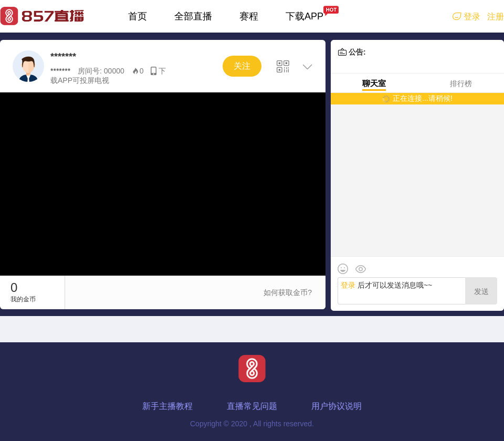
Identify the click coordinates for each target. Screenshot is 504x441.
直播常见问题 (252, 406)
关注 (242, 66)
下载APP (304, 16)
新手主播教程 (167, 406)
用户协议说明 (337, 406)
